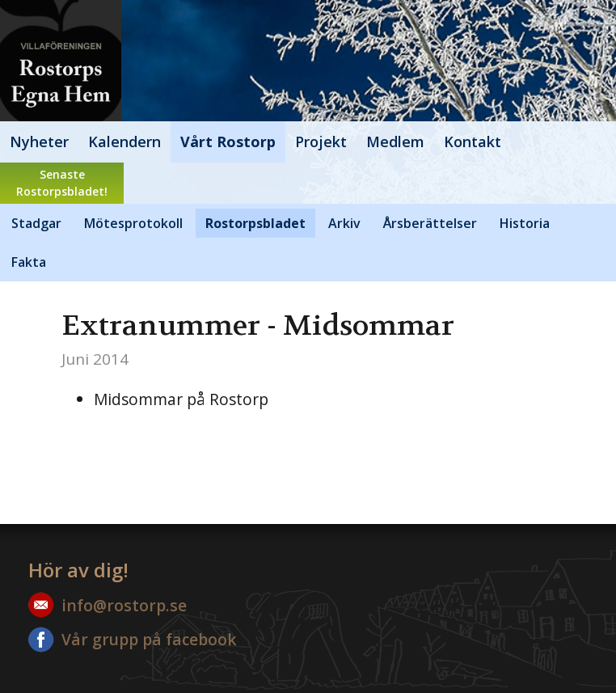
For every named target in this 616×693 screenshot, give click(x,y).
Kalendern (124, 142)
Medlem (395, 142)
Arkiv (344, 223)
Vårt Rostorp (228, 142)
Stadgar (36, 223)
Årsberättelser (430, 223)
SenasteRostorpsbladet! (62, 183)
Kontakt (473, 142)
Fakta (29, 262)
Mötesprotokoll (133, 223)
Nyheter (39, 142)
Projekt (321, 142)
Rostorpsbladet (255, 223)
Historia (525, 223)
